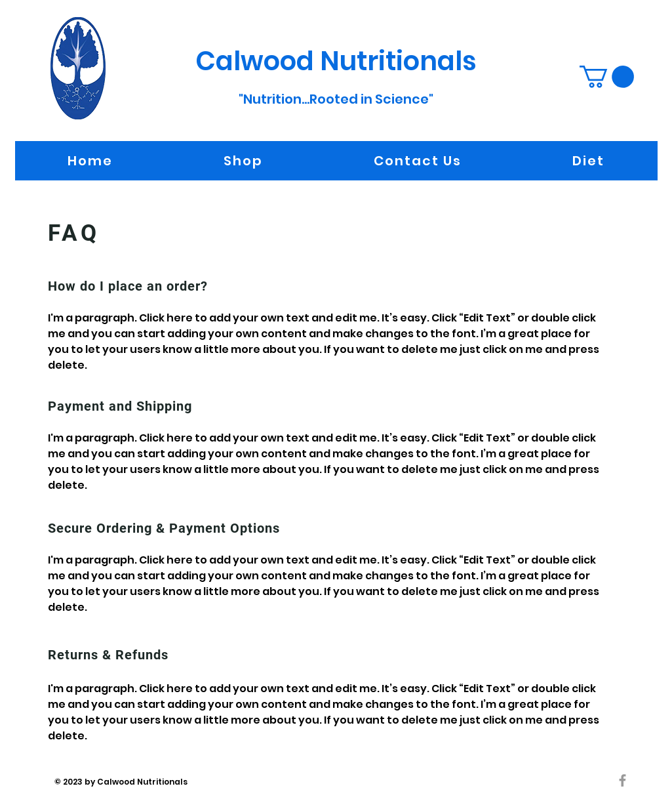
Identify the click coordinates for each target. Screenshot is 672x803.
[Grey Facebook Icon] (623, 780)
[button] (607, 77)
